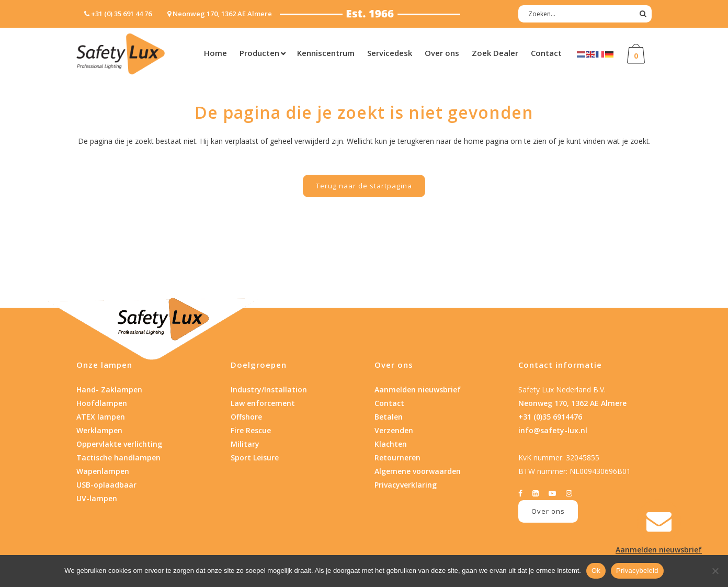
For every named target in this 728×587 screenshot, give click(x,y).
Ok (596, 571)
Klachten (391, 444)
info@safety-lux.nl (553, 430)
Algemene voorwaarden (418, 471)
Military (245, 444)
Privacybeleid (637, 571)
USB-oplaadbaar (106, 485)
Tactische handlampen (118, 458)
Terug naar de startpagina (364, 186)
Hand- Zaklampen (109, 390)
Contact (389, 403)
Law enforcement (263, 403)
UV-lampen (97, 498)
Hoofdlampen (102, 403)
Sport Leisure (255, 458)
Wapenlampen (103, 471)
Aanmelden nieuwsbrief (418, 390)
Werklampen (99, 430)
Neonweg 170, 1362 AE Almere (572, 403)
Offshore (246, 417)
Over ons (548, 511)
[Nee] (715, 571)
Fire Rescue (251, 430)
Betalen (389, 417)
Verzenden (394, 430)
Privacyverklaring (406, 485)
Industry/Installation (269, 390)
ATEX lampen (101, 417)
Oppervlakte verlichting (119, 444)
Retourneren (397, 458)
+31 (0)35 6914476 (550, 417)
